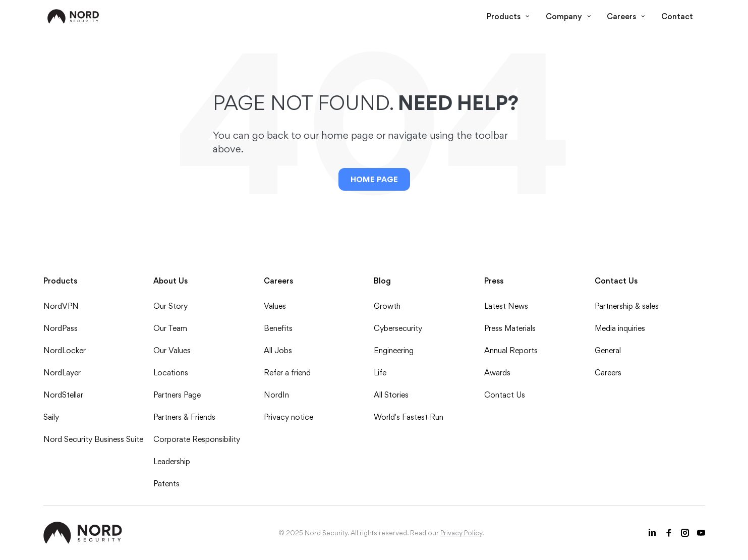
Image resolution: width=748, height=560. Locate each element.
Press (494, 281)
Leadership (172, 461)
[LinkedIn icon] (653, 533)
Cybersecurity (398, 328)
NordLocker (65, 350)
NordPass (61, 328)
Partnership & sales (627, 306)
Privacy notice (289, 417)
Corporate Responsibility (197, 439)
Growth (387, 306)
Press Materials (510, 328)
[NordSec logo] (73, 16)
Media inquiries (620, 328)
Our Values (172, 350)
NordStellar (63, 395)
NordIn (276, 395)
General (608, 350)
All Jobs (278, 350)
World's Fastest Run (409, 417)
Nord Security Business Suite (93, 439)
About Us (170, 281)
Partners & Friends (184, 417)
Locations (171, 373)
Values (275, 306)
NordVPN (61, 306)
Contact (677, 16)
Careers (626, 16)
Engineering (394, 350)
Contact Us (505, 395)
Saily (51, 417)
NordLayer (62, 373)
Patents (166, 484)
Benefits (278, 328)
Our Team (170, 328)
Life (380, 373)
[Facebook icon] (669, 533)
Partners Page (177, 395)
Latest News (506, 306)
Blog (382, 281)
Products (508, 16)
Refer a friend (287, 373)
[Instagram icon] (685, 533)
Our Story (170, 306)
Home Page (374, 179)
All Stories (391, 395)
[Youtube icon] (701, 533)
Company (568, 16)
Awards (497, 373)
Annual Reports (511, 350)
